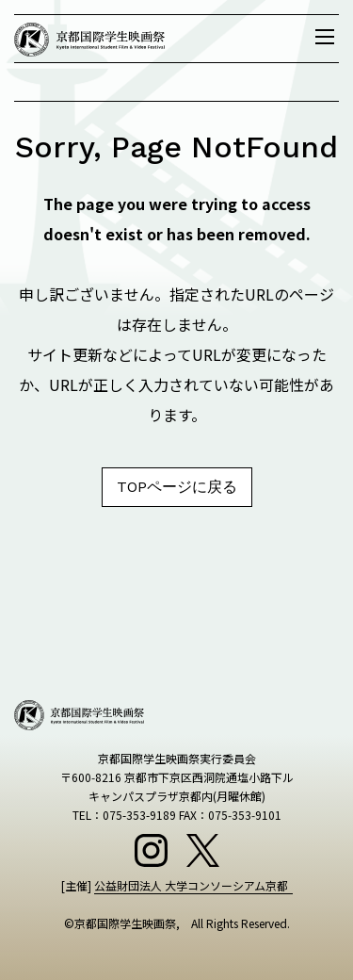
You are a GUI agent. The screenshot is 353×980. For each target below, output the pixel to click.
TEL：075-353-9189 (124, 815)
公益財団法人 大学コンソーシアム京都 (191, 885)
